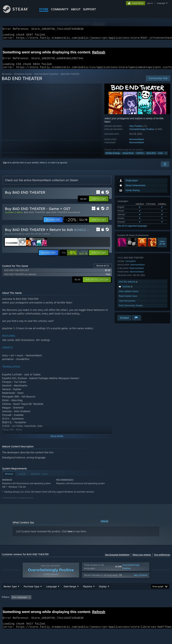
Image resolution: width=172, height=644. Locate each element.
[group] (86, 609)
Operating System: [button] (137, 606)
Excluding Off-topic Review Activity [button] (55, 606)
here (70, 536)
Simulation (131, 265)
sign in (150, 3)
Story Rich (151, 157)
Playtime (87, 595)
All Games (7, 78)
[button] (99, 203)
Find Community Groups (131, 310)
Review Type (10, 595)
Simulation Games (23, 78)
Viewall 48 (162, 247)
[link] (76, 224)
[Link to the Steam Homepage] (18, 12)
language (161, 3)
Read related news (128, 300)
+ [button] (166, 157)
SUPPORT (90, 9)
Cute (160, 157)
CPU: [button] (155, 606)
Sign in (6, 167)
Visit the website (128, 286)
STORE (44, 9)
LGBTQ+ (140, 157)
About (76, 9)
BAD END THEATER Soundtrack (63, 216)
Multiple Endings (113, 157)
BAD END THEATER (34, 216)
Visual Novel (128, 157)
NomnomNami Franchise (46, 78)
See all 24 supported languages (132, 230)
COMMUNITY (60, 9)
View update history (129, 295)
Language (51, 595)
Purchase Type (31, 595)
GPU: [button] (5, 611)
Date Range (70, 595)
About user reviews (142, 559)
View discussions (127, 305)
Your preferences (162, 559)
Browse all (103, 270)
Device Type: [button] (20, 611)
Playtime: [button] (82, 606)
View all (104, 525)
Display (103, 595)
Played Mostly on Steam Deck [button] (107, 606)
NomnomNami (136, 143)
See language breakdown (117, 559)
